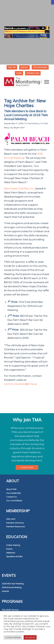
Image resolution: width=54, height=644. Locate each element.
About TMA (11, 489)
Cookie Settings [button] (13, 637)
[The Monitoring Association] (22, 82)
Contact (24, 67)
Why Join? (11, 519)
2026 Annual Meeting (12, 587)
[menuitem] (12, 67)
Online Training (13, 545)
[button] (53, 2)
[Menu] (47, 82)
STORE (19, 73)
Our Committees (14, 501)
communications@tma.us (20, 384)
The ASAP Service (10, 610)
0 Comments (32, 123)
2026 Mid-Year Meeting (13, 584)
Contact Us (11, 497)
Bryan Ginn (19, 127)
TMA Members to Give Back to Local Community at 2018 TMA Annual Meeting (26, 115)
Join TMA (12, 67)
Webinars (11, 553)
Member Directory (15, 523)
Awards (5, 591)
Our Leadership (13, 493)
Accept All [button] (30, 637)
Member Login (33, 73)
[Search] (42, 82)
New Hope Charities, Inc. (19, 188)
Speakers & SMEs (14, 556)
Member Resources (15, 527)
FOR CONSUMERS (40, 67)
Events (9, 549)
